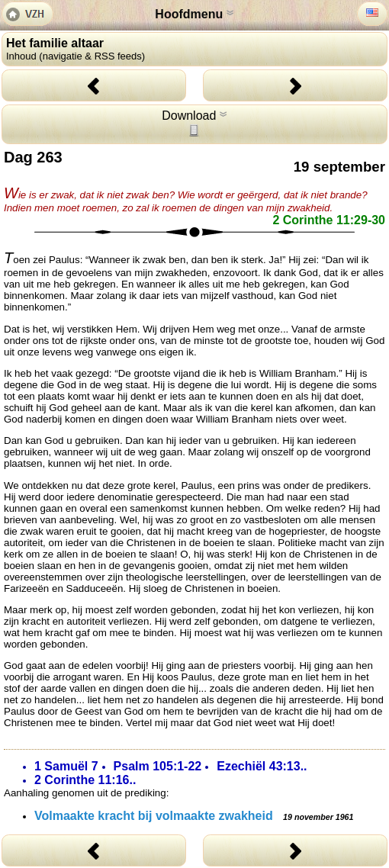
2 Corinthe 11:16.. (85, 780)
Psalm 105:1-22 (158, 766)
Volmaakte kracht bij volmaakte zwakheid (194, 816)
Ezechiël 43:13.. (262, 766)
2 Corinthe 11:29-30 (329, 220)
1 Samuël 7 (66, 766)
